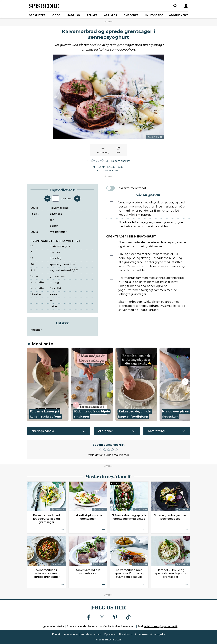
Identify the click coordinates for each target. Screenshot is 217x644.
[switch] (111, 188)
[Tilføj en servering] (77, 199)
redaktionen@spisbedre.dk (161, 626)
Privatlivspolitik (128, 634)
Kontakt (57, 634)
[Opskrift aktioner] (62, 530)
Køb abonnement (91, 634)
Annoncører (71, 634)
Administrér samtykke (152, 634)
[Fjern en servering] (47, 199)
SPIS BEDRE (44, 6)
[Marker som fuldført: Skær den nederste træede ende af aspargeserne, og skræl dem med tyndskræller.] (112, 243)
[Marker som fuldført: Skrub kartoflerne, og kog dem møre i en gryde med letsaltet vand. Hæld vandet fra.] (112, 223)
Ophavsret (110, 634)
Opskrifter (37, 15)
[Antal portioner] (56, 199)
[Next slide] (185, 382)
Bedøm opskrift (120, 161)
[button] (48, 384)
